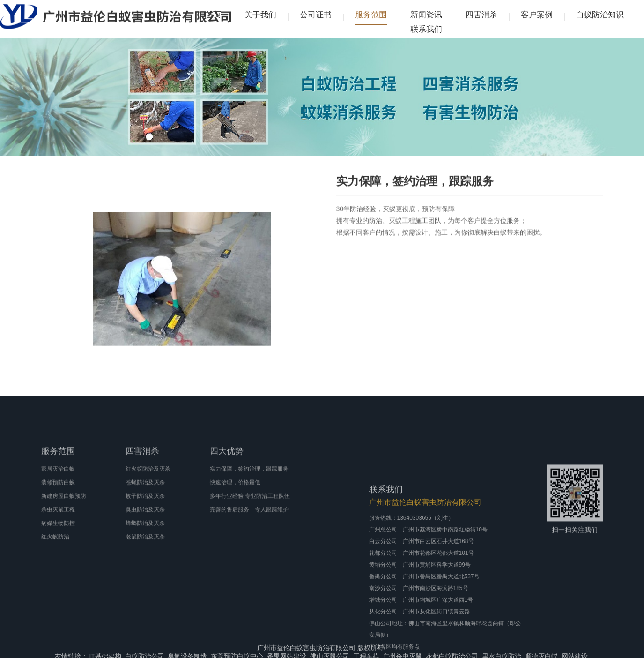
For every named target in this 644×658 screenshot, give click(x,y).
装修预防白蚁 (58, 504)
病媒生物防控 (58, 545)
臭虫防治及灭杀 (145, 531)
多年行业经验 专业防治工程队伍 (250, 518)
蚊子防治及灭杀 (145, 518)
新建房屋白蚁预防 (64, 518)
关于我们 (260, 15)
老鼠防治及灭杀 (145, 559)
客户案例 (537, 15)
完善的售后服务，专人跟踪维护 (249, 531)
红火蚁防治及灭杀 (148, 491)
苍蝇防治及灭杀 (145, 504)
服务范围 (371, 15)
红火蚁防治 (55, 559)
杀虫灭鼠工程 (58, 531)
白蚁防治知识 (600, 15)
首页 (213, 15)
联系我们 (426, 29)
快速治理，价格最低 (235, 504)
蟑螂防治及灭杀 (145, 545)
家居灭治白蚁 (58, 491)
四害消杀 (481, 15)
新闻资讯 (426, 15)
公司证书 (316, 15)
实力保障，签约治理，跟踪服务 (249, 491)
